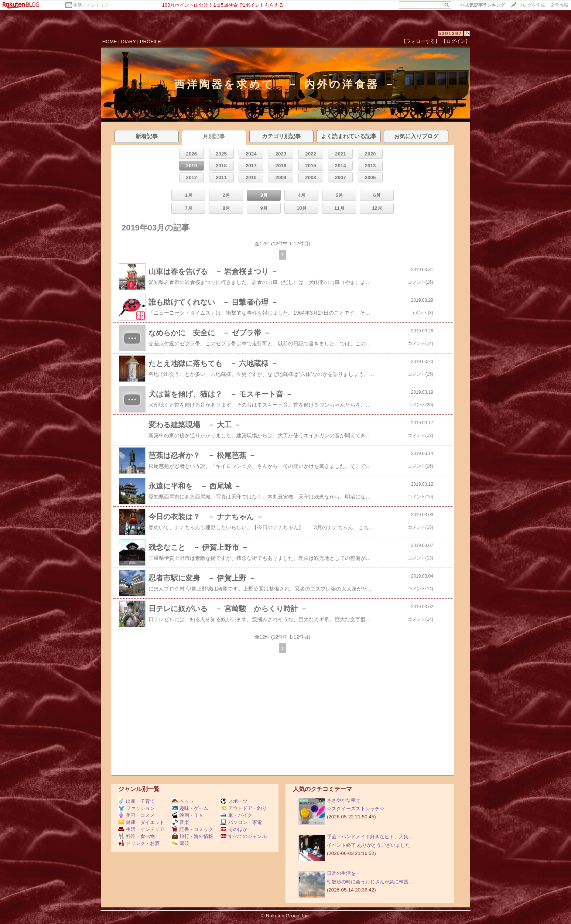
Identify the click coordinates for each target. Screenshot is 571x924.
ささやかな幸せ (344, 800)
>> (482, 5)
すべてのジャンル (244, 836)
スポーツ (234, 801)
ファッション (136, 808)
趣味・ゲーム (190, 808)
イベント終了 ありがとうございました (368, 845)
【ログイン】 (456, 41)
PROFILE (151, 42)
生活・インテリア (91, 5)
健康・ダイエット (141, 822)
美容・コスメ (136, 815)
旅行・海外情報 (192, 836)
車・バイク (236, 815)
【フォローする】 (421, 41)
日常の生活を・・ (346, 873)
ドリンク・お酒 (139, 843)
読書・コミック (192, 829)
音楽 (180, 822)
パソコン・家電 (241, 822)
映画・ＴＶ (188, 815)
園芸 (180, 843)
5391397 (450, 33)
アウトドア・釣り (244, 808)
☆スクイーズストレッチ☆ (356, 809)
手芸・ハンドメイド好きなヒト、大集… (370, 837)
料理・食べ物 (136, 836)
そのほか (234, 829)
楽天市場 (559, 5)
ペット (183, 801)
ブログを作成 (531, 5)
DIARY (129, 42)
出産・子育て (136, 801)
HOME (110, 42)
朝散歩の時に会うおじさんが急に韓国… (370, 882)
